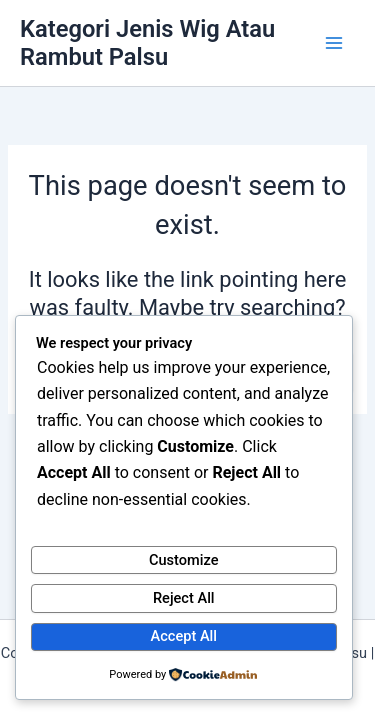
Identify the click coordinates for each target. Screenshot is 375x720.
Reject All (184, 598)
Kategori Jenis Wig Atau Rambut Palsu (147, 43)
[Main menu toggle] (334, 43)
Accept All (184, 636)
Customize (184, 560)
